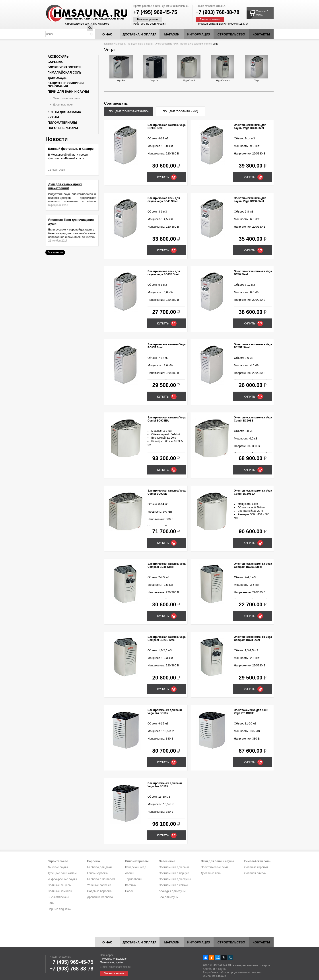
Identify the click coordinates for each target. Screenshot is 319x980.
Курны (53, 117)
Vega (257, 68)
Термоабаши (134, 879)
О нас (107, 34)
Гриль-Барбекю (97, 873)
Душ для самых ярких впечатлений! (69, 191)
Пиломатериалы (62, 123)
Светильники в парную (174, 873)
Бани (51, 903)
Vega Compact (223, 68)
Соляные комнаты (60, 891)
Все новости (55, 252)
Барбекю (55, 62)
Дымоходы (57, 78)
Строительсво (58, 861)
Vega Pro (121, 68)
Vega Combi (189, 68)
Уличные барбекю (99, 885)
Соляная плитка (255, 873)
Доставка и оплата (140, 34)
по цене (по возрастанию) (129, 111)
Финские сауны (58, 867)
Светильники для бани (174, 867)
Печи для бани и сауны (140, 44)
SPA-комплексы (58, 897)
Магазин (172, 34)
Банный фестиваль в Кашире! (71, 149)
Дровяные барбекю (100, 897)
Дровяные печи (63, 104)
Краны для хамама (64, 112)
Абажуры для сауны (172, 891)
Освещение (167, 861)
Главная (109, 44)
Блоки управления (64, 67)
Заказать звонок (210, 20)
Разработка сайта (215, 972)
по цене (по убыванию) (180, 111)
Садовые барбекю (99, 891)
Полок (129, 891)
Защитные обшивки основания (66, 85)
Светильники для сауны (175, 879)
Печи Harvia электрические (195, 44)
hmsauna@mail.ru (216, 6)
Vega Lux (155, 68)
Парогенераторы (63, 128)
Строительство (231, 34)
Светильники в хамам (173, 885)
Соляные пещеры (59, 885)
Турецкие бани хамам (62, 873)
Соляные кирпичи (256, 867)
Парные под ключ (59, 909)
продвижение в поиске (245, 972)
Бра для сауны (169, 897)
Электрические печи (166, 44)
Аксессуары (59, 57)
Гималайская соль (65, 72)
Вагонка (130, 885)
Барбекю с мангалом (101, 879)
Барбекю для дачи (99, 867)
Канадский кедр (136, 867)
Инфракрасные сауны (62, 879)
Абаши (130, 873)
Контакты (261, 34)
